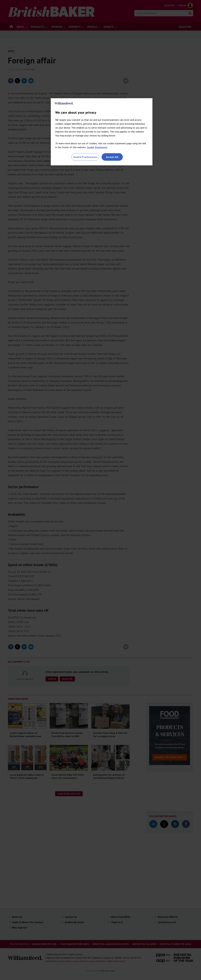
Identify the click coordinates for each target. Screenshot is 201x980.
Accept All (112, 157)
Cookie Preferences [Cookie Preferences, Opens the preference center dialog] (85, 157)
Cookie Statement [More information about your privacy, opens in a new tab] (97, 147)
